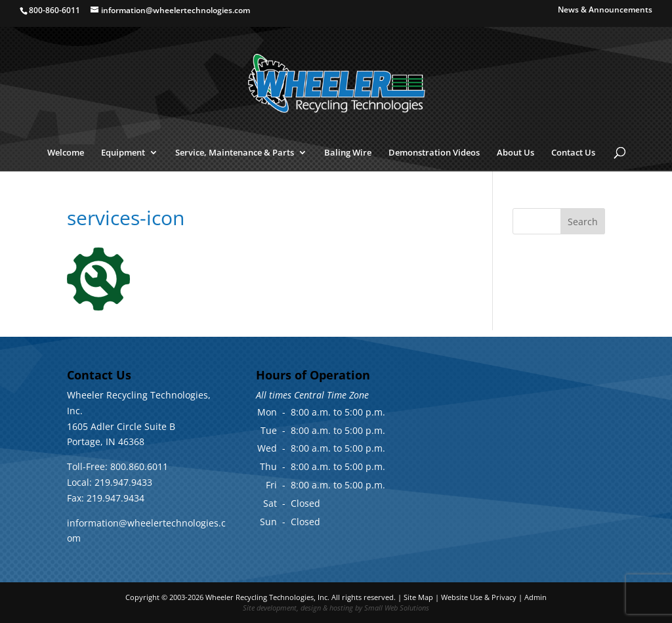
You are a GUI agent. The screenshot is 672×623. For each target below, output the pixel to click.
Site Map (418, 597)
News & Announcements (605, 11)
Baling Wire (348, 153)
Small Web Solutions (397, 608)
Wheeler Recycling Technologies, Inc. (267, 597)
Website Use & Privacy (479, 597)
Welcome (66, 153)
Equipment (123, 153)
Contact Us (573, 153)
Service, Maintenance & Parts (235, 153)
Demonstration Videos (434, 153)
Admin (535, 597)
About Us (515, 153)
